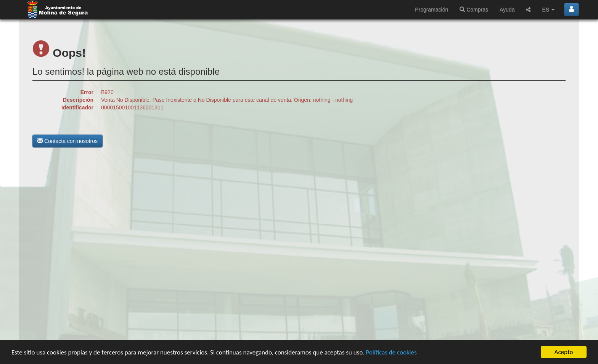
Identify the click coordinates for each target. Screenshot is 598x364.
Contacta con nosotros (68, 141)
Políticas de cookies (391, 352)
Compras (474, 10)
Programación (432, 10)
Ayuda (507, 10)
